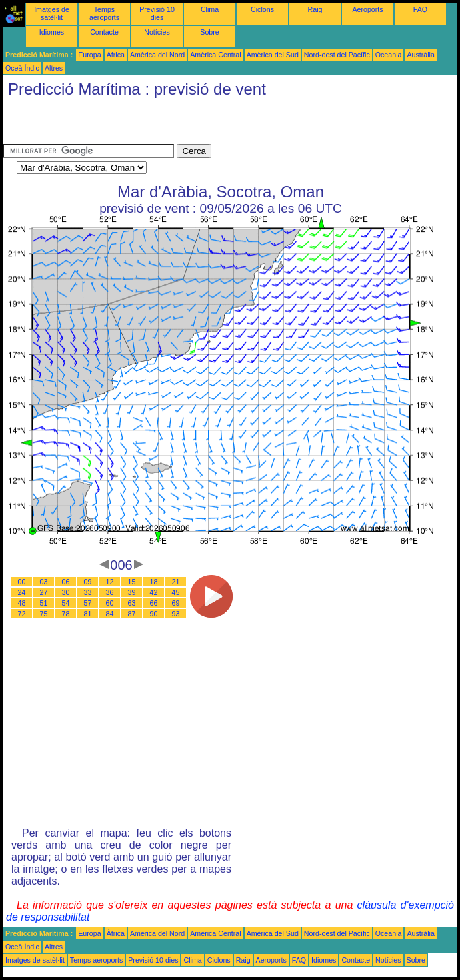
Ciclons (262, 9)
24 (22, 592)
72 (22, 614)
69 (176, 603)
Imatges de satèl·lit (52, 13)
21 (176, 582)
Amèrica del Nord (157, 55)
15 (132, 582)
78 (66, 614)
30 (66, 592)
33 (88, 592)
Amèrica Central (215, 55)
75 (44, 614)
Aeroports (367, 9)
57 (88, 603)
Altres (54, 68)
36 (110, 592)
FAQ (420, 9)
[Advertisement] (159, 124)
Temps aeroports (104, 13)
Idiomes (52, 32)
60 (110, 603)
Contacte (104, 32)
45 (176, 592)
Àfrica (116, 55)
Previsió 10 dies (157, 13)
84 (110, 614)
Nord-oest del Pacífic (337, 55)
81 (88, 614)
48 (22, 603)
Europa (89, 55)
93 (176, 614)
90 (154, 614)
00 (22, 582)
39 (132, 592)
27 (44, 592)
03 (44, 582)
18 (154, 582)
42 (154, 592)
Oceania (389, 55)
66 (154, 603)
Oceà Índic (22, 68)
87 (132, 614)
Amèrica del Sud (273, 55)
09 (88, 582)
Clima (210, 9)
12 (110, 582)
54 (66, 603)
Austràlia (420, 55)
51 (44, 603)
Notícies (157, 32)
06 (66, 582)
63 (132, 603)
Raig (315, 9)
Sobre (209, 32)
